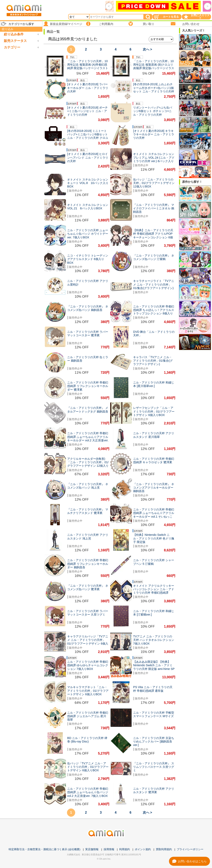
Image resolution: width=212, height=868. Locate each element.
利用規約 (125, 849)
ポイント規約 (143, 849)
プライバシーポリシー (190, 849)
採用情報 (109, 849)
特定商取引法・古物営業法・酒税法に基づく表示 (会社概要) (44, 849)
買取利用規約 (164, 849)
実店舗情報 (92, 849)
